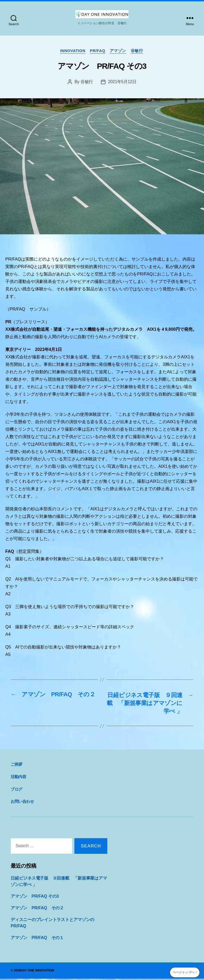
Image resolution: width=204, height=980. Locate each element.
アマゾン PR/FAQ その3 (35, 898)
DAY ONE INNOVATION (37, 972)
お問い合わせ (22, 803)
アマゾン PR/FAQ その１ (37, 939)
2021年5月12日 (122, 82)
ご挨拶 (16, 765)
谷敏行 (139, 51)
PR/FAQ (98, 51)
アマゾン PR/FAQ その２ (37, 909)
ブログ (16, 790)
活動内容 (18, 778)
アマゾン (119, 51)
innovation (72, 51)
